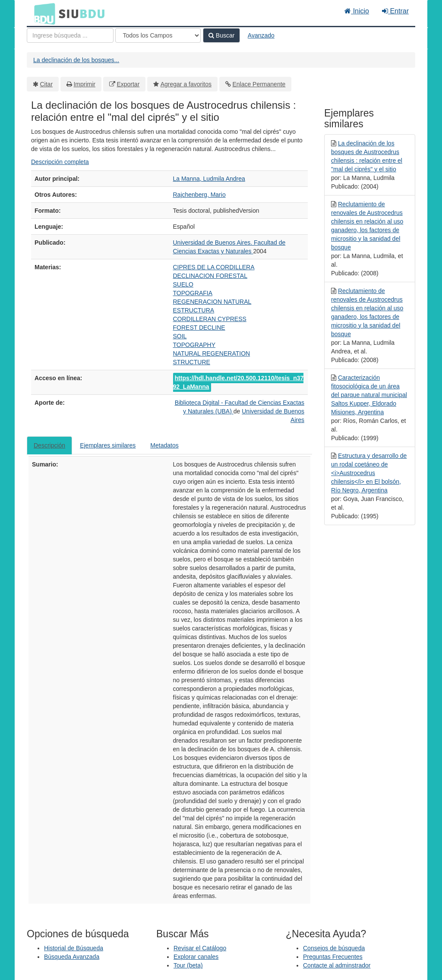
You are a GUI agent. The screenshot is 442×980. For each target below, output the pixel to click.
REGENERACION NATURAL (212, 302)
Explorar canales (196, 957)
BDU (42, 13)
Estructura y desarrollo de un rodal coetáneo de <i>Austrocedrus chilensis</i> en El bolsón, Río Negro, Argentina (369, 473)
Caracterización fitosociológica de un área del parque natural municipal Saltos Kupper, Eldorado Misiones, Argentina (369, 395)
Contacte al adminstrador (337, 965)
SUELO (183, 284)
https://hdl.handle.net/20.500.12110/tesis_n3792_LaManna (238, 382)
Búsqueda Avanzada (72, 957)
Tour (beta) (188, 965)
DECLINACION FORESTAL (210, 276)
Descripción (49, 445)
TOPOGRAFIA (193, 293)
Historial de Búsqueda (74, 948)
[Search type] (158, 35)
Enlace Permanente (259, 84)
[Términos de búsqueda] (70, 35)
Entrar (395, 11)
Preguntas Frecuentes (333, 957)
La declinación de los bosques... (76, 60)
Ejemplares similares (108, 445)
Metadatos (164, 445)
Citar (47, 84)
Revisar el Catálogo (200, 948)
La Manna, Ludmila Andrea (209, 179)
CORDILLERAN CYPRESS (210, 319)
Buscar (221, 35)
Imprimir (84, 84)
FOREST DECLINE (199, 328)
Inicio (357, 11)
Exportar (128, 84)
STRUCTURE (192, 362)
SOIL (180, 336)
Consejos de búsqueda (334, 948)
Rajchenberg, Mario (199, 195)
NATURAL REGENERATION (212, 353)
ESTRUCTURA (194, 310)
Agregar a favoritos (186, 84)
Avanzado (261, 35)
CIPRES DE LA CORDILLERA (214, 267)
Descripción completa (60, 162)
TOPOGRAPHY (194, 345)
